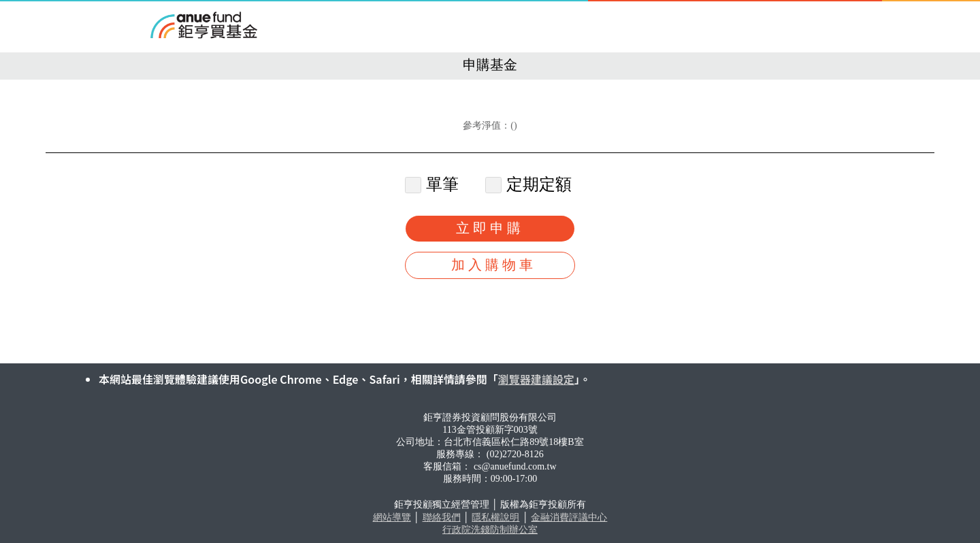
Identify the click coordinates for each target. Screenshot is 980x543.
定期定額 (530, 184)
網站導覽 (392, 517)
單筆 (434, 184)
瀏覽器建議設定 (536, 379)
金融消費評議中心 (569, 517)
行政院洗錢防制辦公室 (490, 530)
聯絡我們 (442, 517)
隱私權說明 (495, 517)
